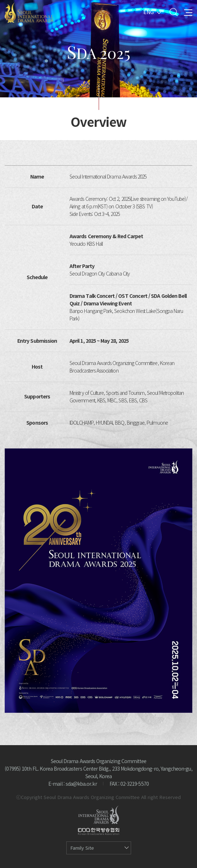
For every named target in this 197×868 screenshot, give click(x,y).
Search (173, 12)
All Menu (188, 12)
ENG (149, 12)
